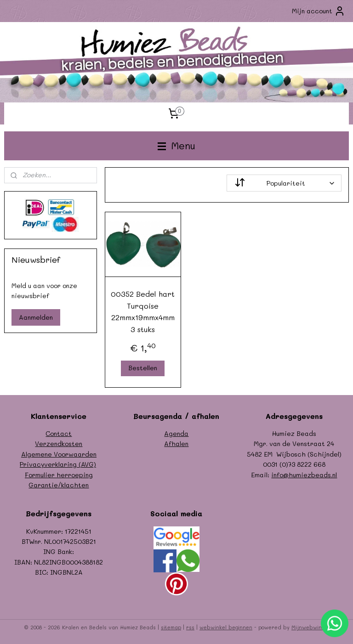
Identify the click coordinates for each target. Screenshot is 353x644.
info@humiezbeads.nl (304, 475)
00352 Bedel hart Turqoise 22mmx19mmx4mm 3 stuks (143, 311)
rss (190, 627)
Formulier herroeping (59, 475)
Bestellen (143, 368)
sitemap (171, 627)
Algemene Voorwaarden (59, 454)
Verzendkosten (59, 443)
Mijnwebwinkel (310, 627)
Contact (59, 433)
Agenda (176, 433)
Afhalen (176, 443)
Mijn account (319, 11)
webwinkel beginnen (226, 627)
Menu (176, 145)
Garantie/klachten (59, 485)
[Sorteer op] (285, 183)
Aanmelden (36, 317)
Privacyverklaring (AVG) (58, 464)
